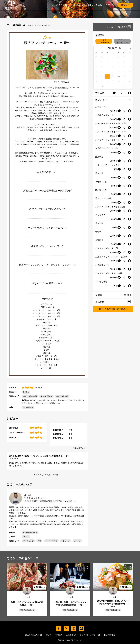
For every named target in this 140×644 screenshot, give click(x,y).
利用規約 (59, 635)
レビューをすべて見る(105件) (46, 475)
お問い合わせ (77, 5)
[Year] (115, 48)
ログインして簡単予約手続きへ (113, 309)
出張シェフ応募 (94, 5)
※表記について (79, 448)
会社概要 (71, 635)
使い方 (49, 635)
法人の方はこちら (34, 635)
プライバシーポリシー (90, 635)
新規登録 (125, 5)
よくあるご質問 (59, 5)
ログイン (110, 5)
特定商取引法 (109, 635)
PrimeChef (12, 5)
